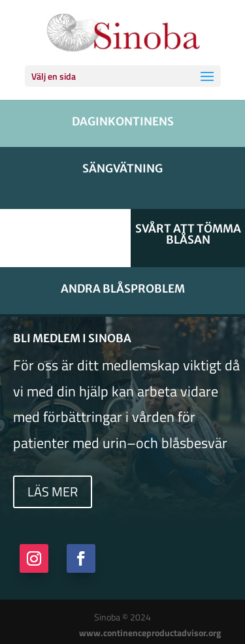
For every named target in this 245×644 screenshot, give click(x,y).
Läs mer (53, 491)
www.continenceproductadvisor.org (150, 633)
